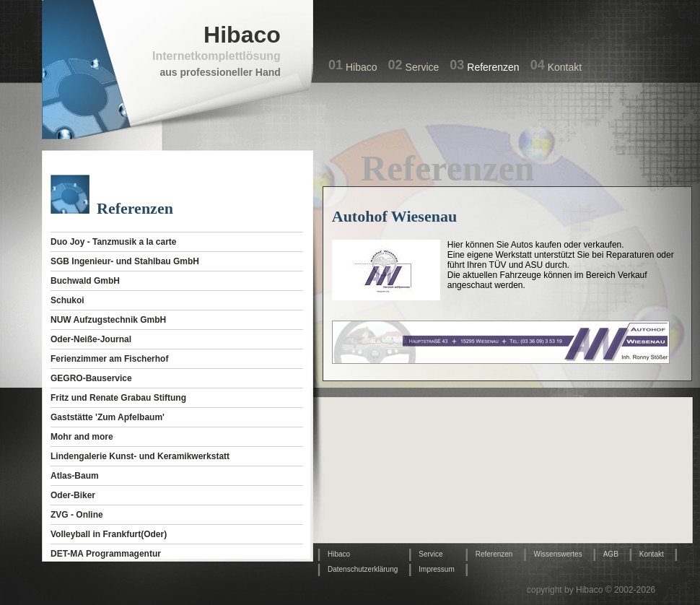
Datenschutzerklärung (363, 569)
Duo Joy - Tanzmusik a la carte (114, 242)
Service (423, 67)
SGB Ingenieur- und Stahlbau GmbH (125, 261)
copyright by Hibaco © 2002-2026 (591, 590)
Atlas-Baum (75, 476)
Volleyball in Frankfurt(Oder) (109, 534)
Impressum (436, 569)
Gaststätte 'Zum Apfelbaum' (108, 417)
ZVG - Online (77, 515)
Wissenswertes (557, 554)
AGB (611, 554)
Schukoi (67, 300)
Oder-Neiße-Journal (91, 339)
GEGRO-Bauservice (91, 378)
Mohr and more (82, 437)
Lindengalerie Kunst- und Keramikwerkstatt (140, 456)
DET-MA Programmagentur (106, 554)
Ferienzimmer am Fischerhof (109, 359)
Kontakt (565, 67)
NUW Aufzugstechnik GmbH (108, 320)
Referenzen (493, 67)
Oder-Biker (73, 495)
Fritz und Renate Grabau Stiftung (118, 398)
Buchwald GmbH (85, 281)
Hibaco (362, 67)
